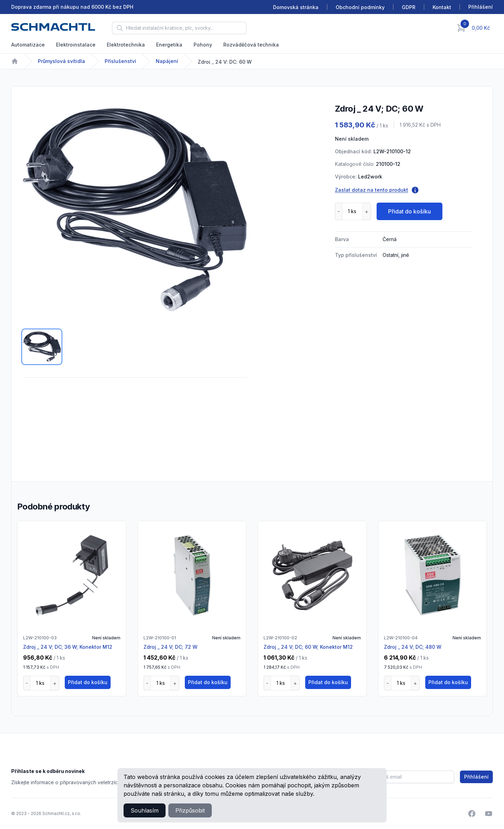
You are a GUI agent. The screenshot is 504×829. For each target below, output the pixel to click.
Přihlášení (476, 777)
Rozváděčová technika (251, 45)
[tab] (42, 347)
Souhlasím (145, 810)
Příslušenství (120, 61)
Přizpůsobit (190, 810)
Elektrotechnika (126, 45)
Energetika (169, 45)
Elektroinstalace (76, 45)
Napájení (167, 61)
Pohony (203, 45)
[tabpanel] (135, 210)
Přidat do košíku (409, 211)
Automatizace (28, 45)
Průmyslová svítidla (61, 61)
